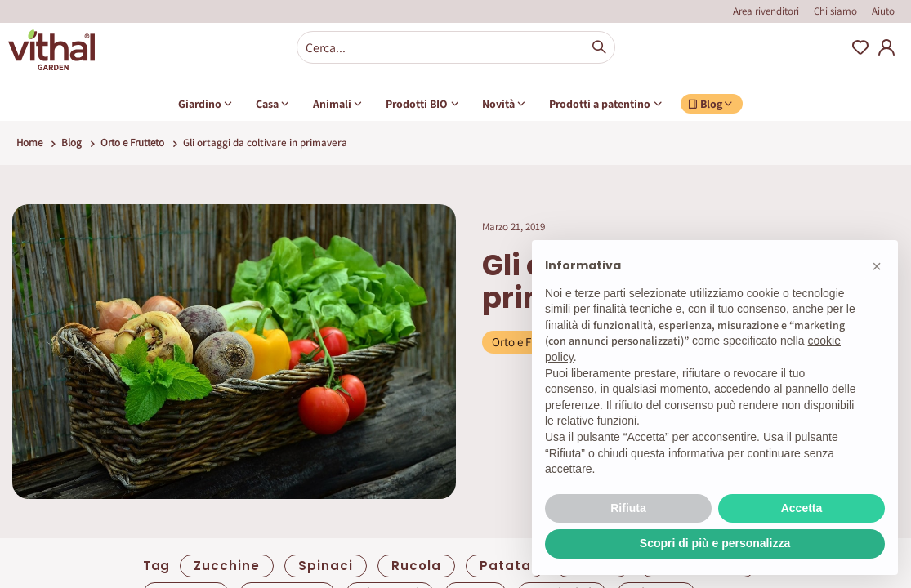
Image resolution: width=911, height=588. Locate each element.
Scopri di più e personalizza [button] (715, 543)
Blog (71, 143)
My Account (886, 47)
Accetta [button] (802, 508)
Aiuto (883, 11)
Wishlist (860, 47)
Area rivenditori (766, 11)
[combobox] (456, 47)
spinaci (326, 566)
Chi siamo (835, 11)
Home (29, 143)
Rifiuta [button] (628, 508)
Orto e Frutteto (132, 143)
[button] (877, 266)
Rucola (416, 566)
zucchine (227, 566)
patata (505, 566)
